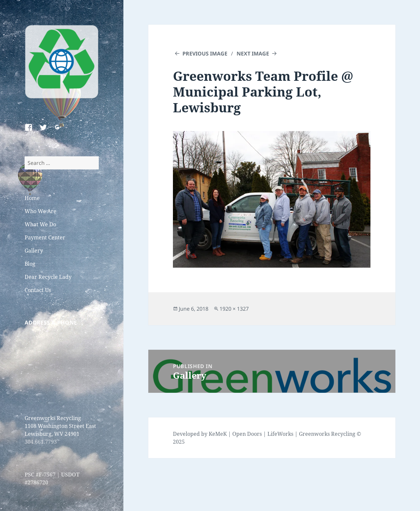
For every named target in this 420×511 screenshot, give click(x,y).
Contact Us (38, 290)
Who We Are (41, 211)
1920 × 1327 (234, 309)
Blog (30, 264)
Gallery (34, 251)
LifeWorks (280, 434)
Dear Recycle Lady (48, 277)
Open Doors (247, 434)
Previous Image (205, 54)
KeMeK (218, 434)
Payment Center (45, 237)
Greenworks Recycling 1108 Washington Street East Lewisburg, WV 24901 (60, 426)
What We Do (40, 224)
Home (32, 198)
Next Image (253, 54)
